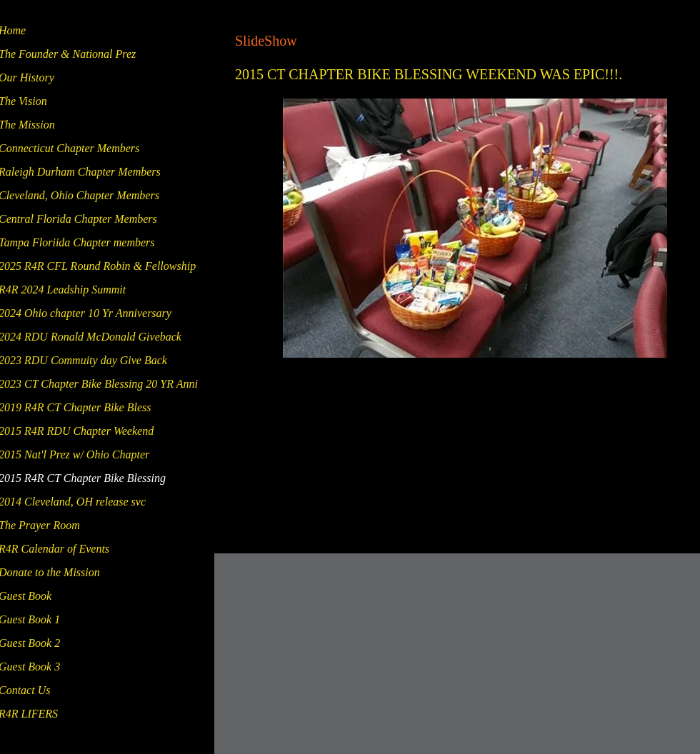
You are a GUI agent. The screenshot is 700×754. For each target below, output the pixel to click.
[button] (475, 228)
